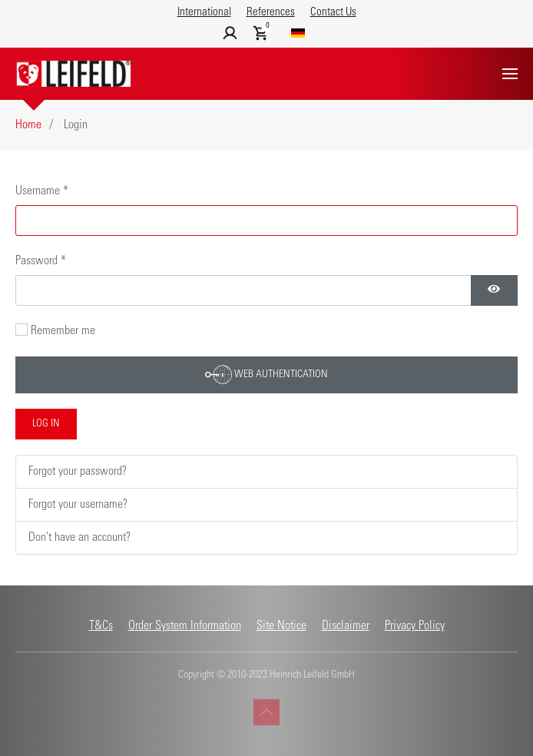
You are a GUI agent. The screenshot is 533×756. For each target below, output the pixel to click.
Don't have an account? (79, 538)
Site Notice (281, 626)
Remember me (63, 331)
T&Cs (101, 626)
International (204, 13)
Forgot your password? (78, 472)
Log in (46, 424)
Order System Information (185, 626)
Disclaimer (346, 626)
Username (42, 191)
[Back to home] (73, 74)
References (271, 13)
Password (41, 261)
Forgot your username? (78, 505)
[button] (510, 74)
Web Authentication (266, 375)
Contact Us (333, 13)
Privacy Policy (415, 626)
